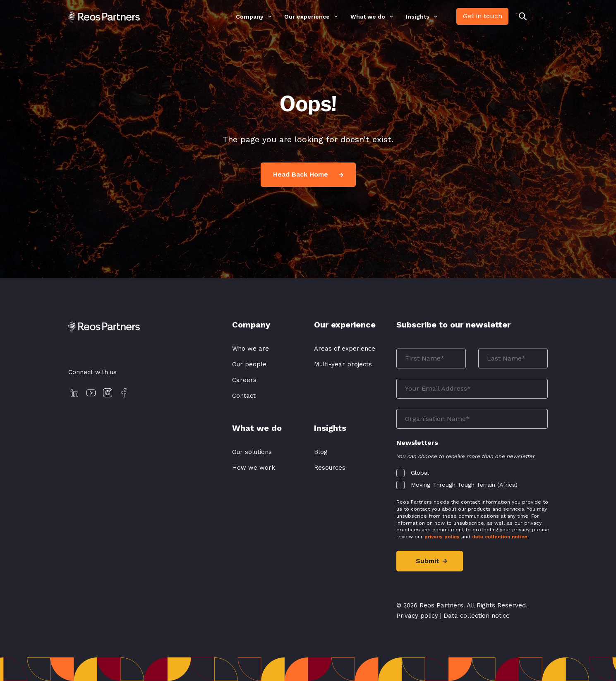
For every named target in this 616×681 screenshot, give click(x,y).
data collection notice (500, 537)
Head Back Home (308, 174)
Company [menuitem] (250, 17)
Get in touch (483, 16)
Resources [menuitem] (330, 468)
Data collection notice (477, 616)
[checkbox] (472, 477)
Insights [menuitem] (418, 17)
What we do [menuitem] (368, 17)
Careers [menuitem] (244, 380)
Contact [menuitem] (244, 396)
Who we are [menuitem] (250, 349)
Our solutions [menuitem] (252, 452)
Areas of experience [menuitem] (345, 349)
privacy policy (442, 537)
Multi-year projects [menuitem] (343, 364)
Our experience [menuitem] (307, 17)
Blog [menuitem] (321, 452)
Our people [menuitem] (249, 364)
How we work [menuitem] (254, 468)
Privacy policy (417, 616)
